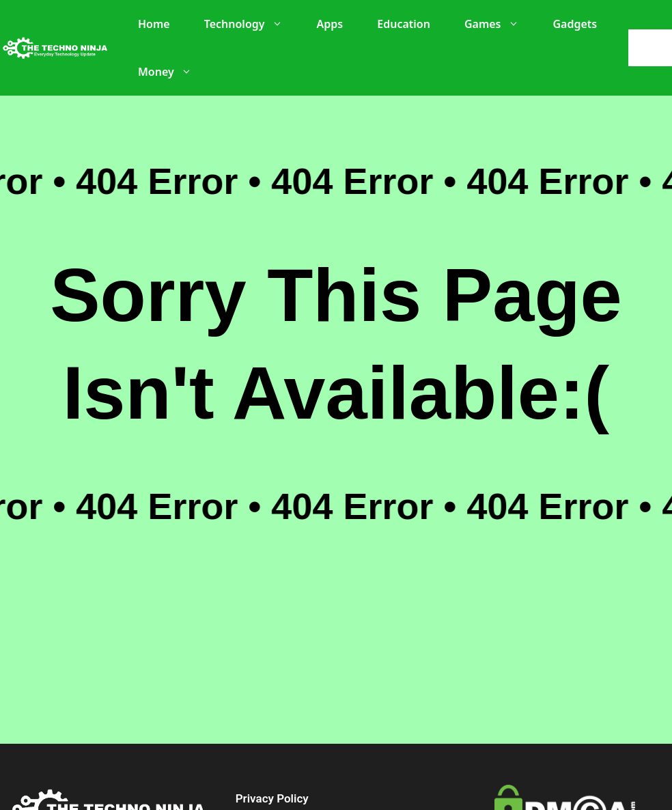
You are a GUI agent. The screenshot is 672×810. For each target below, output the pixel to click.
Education (404, 24)
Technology (250, 24)
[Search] (654, 48)
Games (499, 24)
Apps (330, 24)
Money (172, 72)
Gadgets (575, 24)
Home (154, 24)
